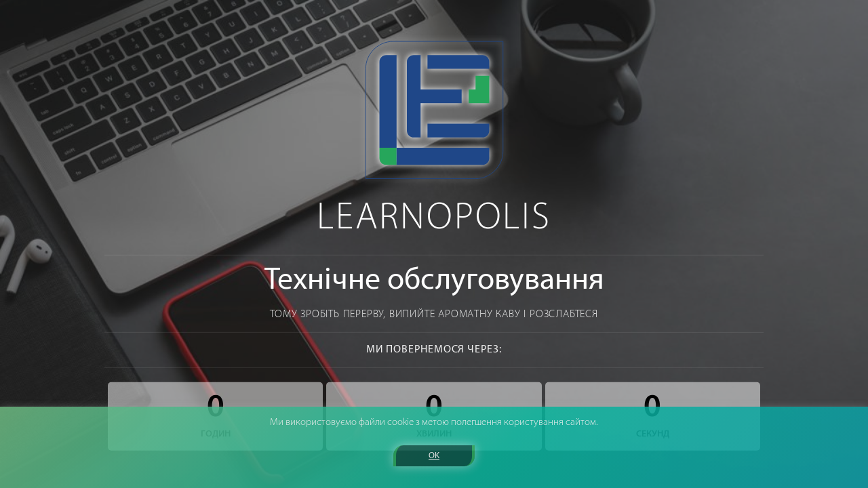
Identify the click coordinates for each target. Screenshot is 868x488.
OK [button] (434, 456)
